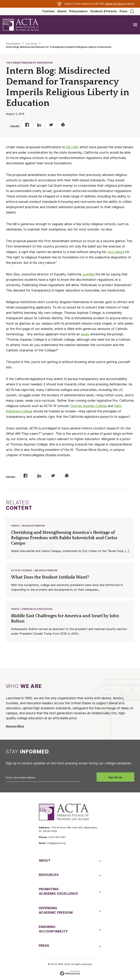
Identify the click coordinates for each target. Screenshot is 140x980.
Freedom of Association (37, 610)
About (45, 862)
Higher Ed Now (114, 4)
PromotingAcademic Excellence (58, 892)
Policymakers (78, 11)
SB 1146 (72, 147)
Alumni (62, 11)
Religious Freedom (34, 526)
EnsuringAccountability (53, 930)
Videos (15, 526)
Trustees (48, 11)
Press (124, 11)
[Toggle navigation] (135, 25)
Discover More (15, 727)
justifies (89, 274)
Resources (49, 876)
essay (85, 334)
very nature (116, 252)
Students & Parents (104, 11)
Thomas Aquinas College (88, 406)
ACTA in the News (22, 571)
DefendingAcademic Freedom (56, 911)
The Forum (31, 43)
